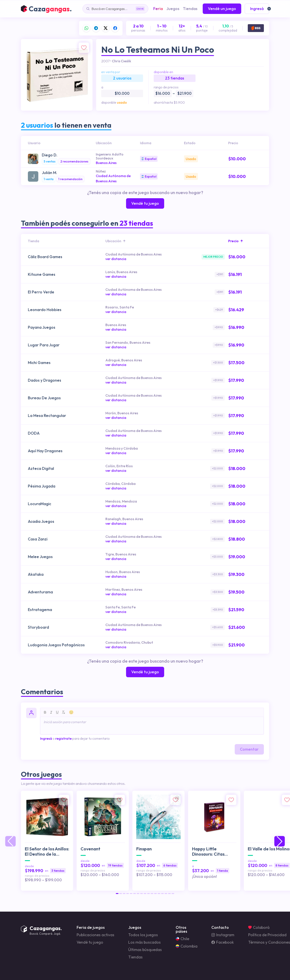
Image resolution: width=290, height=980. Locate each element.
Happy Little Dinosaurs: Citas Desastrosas (208, 851)
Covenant (90, 849)
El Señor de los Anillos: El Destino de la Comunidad (47, 851)
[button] (117, 894)
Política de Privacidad (267, 935)
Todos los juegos (143, 935)
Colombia (187, 946)
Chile (182, 939)
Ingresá (46, 738)
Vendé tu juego (90, 942)
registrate (63, 738)
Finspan (144, 849)
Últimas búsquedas (145, 950)
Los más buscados (144, 942)
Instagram (223, 935)
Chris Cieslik (121, 61)
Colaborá (259, 928)
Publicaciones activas (95, 935)
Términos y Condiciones (269, 942)
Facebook (223, 942)
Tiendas (135, 957)
